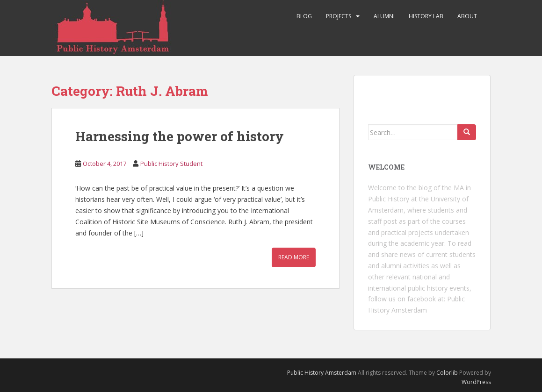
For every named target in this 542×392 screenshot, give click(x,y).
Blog (304, 16)
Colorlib (447, 373)
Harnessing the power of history (180, 136)
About (467, 16)
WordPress (476, 382)
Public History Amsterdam (322, 373)
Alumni (384, 16)
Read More (294, 257)
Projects (339, 16)
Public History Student (171, 164)
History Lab (426, 16)
